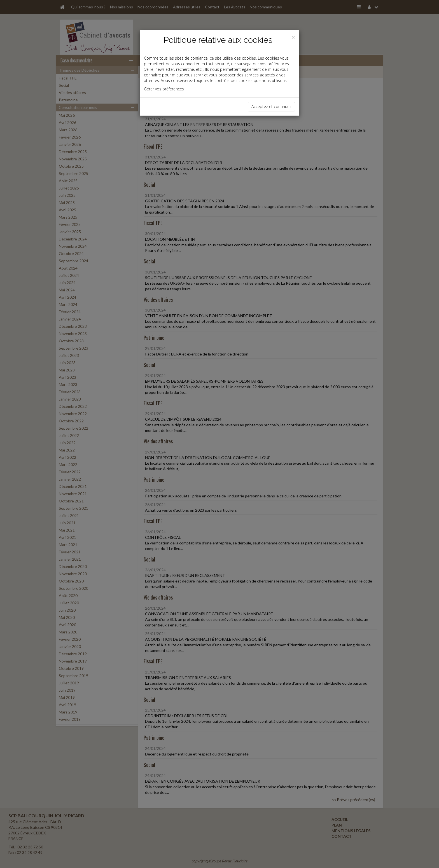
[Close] (293, 37)
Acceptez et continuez (271, 107)
